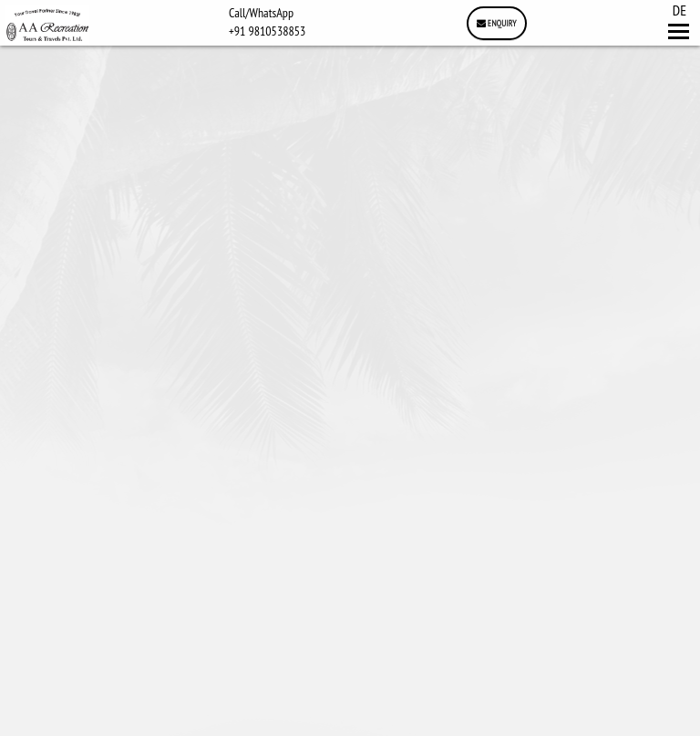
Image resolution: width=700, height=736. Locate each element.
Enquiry (497, 23)
